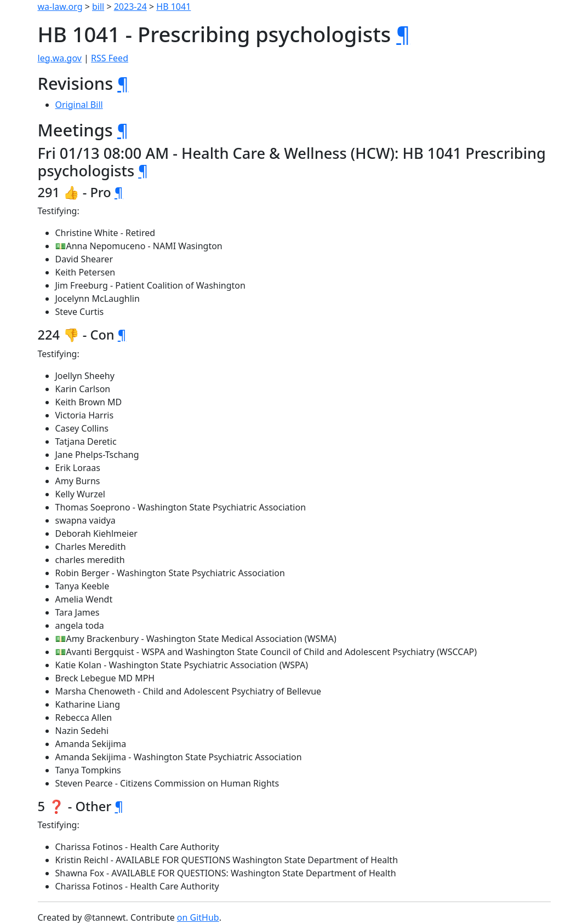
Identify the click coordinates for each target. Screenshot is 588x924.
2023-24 (130, 7)
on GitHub (198, 917)
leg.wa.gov (60, 58)
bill (98, 7)
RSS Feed (110, 58)
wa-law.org (60, 7)
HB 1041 (173, 7)
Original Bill (79, 105)
